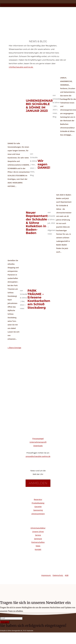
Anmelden (38, 485)
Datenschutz (58, 577)
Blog (55, 119)
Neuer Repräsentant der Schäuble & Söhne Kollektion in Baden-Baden (37, 225)
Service (38, 537)
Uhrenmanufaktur (38, 530)
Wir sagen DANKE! (44, 166)
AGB (67, 577)
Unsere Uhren (38, 534)
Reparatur (38, 501)
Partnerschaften (38, 544)
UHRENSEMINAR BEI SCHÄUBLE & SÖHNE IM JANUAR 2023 (39, 108)
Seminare (38, 541)
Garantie (38, 509)
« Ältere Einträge (14, 350)
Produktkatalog (38, 505)
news (55, 115)
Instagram (18, 418)
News (38, 548)
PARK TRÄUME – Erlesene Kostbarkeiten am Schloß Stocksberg (39, 301)
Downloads (38, 448)
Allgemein (52, 232)
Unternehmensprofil (38, 444)
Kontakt (38, 551)
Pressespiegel (38, 441)
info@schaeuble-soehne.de (21, 69)
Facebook (18, 425)
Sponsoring (38, 512)
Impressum (46, 577)
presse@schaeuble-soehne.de (38, 458)
